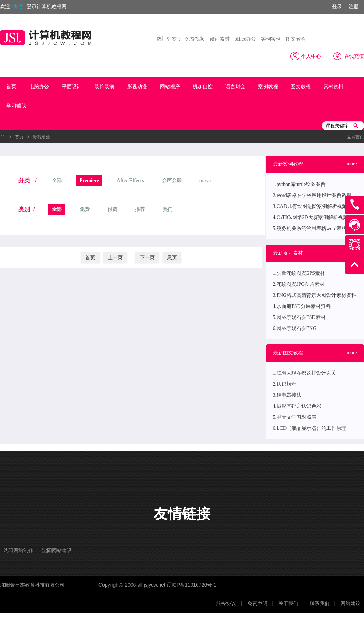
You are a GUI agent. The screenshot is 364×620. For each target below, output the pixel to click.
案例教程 (268, 87)
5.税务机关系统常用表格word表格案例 (315, 228)
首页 (11, 87)
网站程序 (170, 87)
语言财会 (235, 87)
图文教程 (296, 39)
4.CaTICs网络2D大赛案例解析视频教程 (315, 217)
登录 (337, 7)
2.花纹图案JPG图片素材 (299, 284)
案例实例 (271, 39)
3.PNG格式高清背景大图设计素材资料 (315, 295)
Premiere (89, 180)
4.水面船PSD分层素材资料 (302, 306)
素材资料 (333, 87)
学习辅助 (16, 106)
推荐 (140, 209)
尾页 (172, 258)
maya (205, 180)
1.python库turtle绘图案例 (299, 184)
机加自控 (203, 87)
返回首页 (355, 137)
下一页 (147, 258)
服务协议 (226, 603)
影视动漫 (137, 87)
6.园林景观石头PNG (295, 328)
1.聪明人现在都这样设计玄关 (305, 373)
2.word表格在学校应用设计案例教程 (312, 195)
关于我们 (288, 603)
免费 (85, 209)
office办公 (245, 39)
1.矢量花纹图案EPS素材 (299, 273)
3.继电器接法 (287, 395)
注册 (354, 7)
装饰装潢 (105, 87)
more (352, 164)
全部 (57, 180)
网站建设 (350, 603)
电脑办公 (39, 87)
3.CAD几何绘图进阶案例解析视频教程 (315, 206)
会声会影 (172, 180)
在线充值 (354, 56)
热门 (168, 209)
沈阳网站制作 (18, 550)
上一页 (115, 258)
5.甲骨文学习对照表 (295, 417)
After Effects (130, 180)
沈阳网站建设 (57, 550)
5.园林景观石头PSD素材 (299, 317)
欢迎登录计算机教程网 (33, 7)
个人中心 (311, 56)
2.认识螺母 (285, 384)
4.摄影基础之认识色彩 (297, 406)
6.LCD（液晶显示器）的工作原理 (310, 428)
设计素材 (220, 39)
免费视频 (195, 39)
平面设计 (72, 87)
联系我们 (320, 603)
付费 (112, 209)
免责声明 (257, 603)
